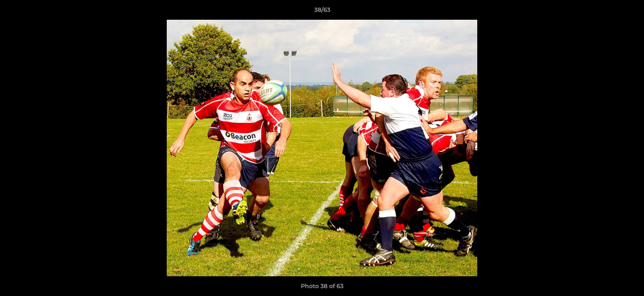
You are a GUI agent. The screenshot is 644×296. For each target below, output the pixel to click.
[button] (629, 12)
